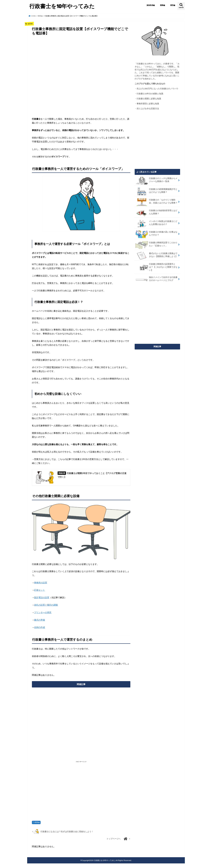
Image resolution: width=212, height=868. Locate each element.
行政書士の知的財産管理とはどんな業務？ (156, 213)
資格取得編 (151, 5)
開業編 (163, 5)
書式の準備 (39, 620)
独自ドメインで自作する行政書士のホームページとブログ (156, 280)
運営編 (173, 5)
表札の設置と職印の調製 (46, 605)
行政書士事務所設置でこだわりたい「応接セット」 (156, 245)
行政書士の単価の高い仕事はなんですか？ (156, 234)
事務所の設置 (41, 583)
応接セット (39, 590)
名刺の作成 (39, 627)
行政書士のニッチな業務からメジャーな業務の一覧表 (156, 181)
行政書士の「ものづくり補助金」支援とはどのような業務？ (156, 202)
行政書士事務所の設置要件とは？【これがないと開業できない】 (156, 267)
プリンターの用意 (43, 612)
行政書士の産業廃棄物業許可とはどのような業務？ (156, 191)
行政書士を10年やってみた (62, 6)
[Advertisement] (81, 76)
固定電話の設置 (42, 597)
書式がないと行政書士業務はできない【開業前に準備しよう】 (156, 256)
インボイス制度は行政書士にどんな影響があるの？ (156, 224)
